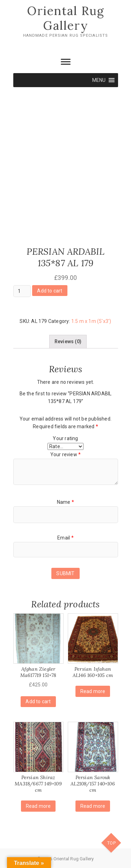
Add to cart (50, 291)
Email (65, 538)
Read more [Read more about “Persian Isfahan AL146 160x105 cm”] (93, 691)
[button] (99, 80)
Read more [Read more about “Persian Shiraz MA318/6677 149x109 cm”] (38, 806)
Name (65, 502)
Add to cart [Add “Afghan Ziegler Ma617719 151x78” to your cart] (38, 701)
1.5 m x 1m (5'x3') (91, 321)
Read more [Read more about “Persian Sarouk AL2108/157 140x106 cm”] (93, 806)
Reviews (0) (68, 341)
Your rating (65, 438)
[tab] (68, 341)
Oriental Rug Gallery (66, 18)
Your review (66, 454)
